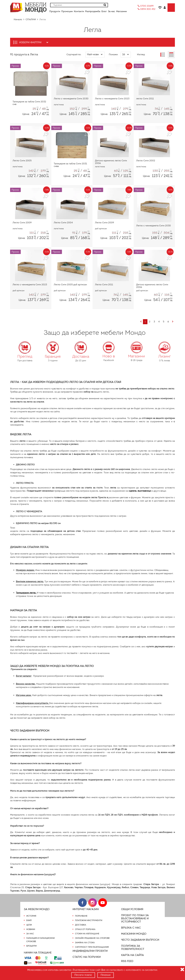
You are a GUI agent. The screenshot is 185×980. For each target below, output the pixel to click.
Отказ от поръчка (85, 926)
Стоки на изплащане (87, 930)
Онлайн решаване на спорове (92, 935)
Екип (29, 917)
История (31, 913)
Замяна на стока (85, 939)
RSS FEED (128, 958)
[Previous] (141, 322)
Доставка (80, 921)
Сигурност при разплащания (92, 944)
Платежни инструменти (89, 917)
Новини (31, 926)
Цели (29, 921)
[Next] (173, 322)
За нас (30, 930)
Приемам (106, 975)
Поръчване (81, 913)
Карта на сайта (132, 952)
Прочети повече (83, 975)
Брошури (31, 943)
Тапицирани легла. (27, 590)
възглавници (146, 488)
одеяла (133, 488)
